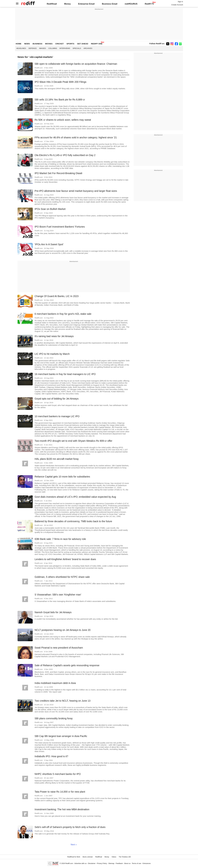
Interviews (65, 48)
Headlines (21, 48)
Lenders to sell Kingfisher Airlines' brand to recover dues (65, 559)
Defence (33, 48)
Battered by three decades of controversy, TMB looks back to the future (73, 521)
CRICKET (60, 44)
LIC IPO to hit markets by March (52, 354)
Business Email (110, 4)
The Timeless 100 (125, 857)
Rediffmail (52, 4)
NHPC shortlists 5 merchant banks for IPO (58, 774)
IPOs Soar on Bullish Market (50, 209)
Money (67, 4)
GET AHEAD (83, 44)
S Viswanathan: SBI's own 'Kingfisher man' (58, 595)
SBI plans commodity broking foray (54, 718)
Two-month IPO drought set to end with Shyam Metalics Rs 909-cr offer (73, 441)
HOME (18, 44)
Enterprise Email (86, 4)
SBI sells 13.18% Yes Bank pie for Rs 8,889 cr (60, 100)
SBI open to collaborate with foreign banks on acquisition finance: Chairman (76, 64)
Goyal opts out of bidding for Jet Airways (57, 399)
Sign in (180, 2)
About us (127, 863)
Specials (77, 48)
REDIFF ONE (97, 44)
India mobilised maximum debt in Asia (55, 683)
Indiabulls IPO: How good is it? (51, 756)
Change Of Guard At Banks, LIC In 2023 (57, 296)
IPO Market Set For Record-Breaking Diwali (58, 173)
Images (43, 48)
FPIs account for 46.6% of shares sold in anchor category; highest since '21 (76, 137)
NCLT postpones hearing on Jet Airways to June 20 (63, 630)
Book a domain (88, 857)
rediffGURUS (131, 4)
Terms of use (136, 863)
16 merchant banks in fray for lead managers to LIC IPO (65, 374)
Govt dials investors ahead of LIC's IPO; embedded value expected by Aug (75, 497)
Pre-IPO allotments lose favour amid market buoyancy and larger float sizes (76, 191)
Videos (114, 857)
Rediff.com (69, 863)
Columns (53, 48)
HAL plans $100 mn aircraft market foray (57, 459)
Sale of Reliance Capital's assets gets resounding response (67, 665)
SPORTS (70, 44)
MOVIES (49, 44)
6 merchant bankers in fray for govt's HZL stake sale (63, 314)
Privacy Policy (102, 863)
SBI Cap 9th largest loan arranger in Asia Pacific (61, 736)
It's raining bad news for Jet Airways (54, 336)
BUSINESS (37, 44)
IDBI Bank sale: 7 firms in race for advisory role (60, 539)
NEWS (27, 44)
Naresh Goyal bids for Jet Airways (53, 612)
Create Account (177, 5)
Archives (88, 48)
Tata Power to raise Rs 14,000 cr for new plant (60, 792)
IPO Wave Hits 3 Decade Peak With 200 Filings (60, 82)
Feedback (119, 863)
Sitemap (111, 863)
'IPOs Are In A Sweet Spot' (49, 244)
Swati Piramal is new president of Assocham (59, 648)
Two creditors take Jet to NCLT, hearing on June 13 (63, 701)
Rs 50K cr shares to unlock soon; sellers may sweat (63, 120)
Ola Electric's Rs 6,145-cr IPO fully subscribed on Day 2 (65, 155)
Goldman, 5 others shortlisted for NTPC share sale (62, 577)
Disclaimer (92, 863)
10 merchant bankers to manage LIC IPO (57, 416)
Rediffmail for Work (74, 857)
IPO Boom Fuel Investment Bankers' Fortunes (60, 227)
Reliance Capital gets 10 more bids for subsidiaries (62, 477)
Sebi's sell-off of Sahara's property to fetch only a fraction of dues (70, 827)
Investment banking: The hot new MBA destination (62, 809)
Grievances (147, 863)
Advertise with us (80, 863)
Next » (74, 844)
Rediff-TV (149, 4)
